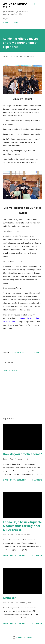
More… (17, 22)
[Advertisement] (22, 395)
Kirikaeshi (10, 598)
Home (5, 22)
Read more (37, 480)
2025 (12, 352)
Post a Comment (11, 371)
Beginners (19, 352)
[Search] (35, 4)
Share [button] (37, 352)
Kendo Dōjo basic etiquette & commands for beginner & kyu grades (22, 526)
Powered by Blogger (23, 637)
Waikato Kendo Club (15, 6)
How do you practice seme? (22, 454)
